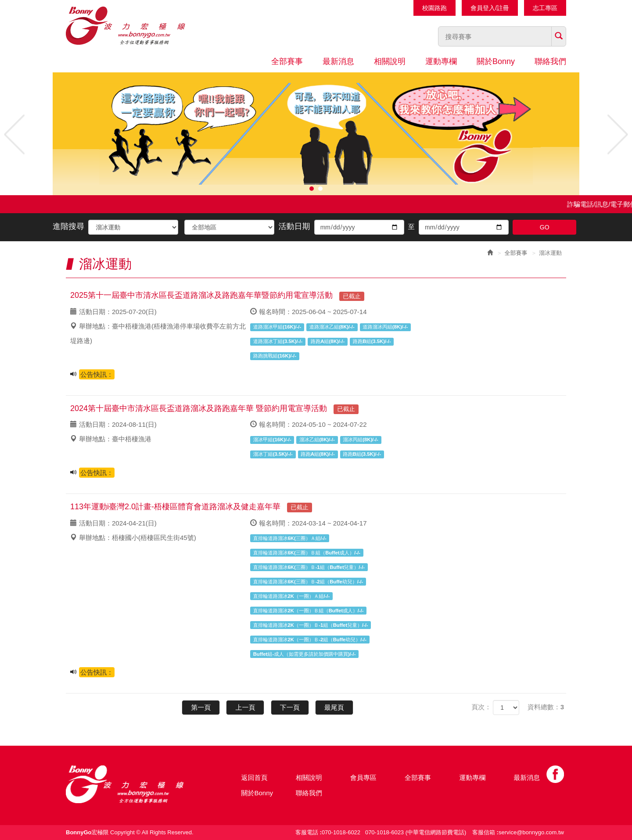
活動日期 (294, 226)
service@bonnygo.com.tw (531, 832)
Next (618, 134)
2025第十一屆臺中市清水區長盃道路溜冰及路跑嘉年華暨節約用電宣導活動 (217, 295)
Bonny (138, 784)
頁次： (481, 707)
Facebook (555, 774)
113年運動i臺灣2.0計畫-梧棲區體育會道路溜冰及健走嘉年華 (191, 507)
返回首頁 (255, 777)
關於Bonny (496, 61)
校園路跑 (434, 8)
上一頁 (245, 707)
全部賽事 (287, 61)
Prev (14, 134)
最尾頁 (334, 707)
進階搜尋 (68, 226)
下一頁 (290, 707)
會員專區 (363, 777)
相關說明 (390, 61)
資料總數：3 (546, 707)
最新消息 (338, 61)
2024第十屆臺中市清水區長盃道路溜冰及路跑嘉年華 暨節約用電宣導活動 (214, 408)
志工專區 (545, 8)
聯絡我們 (550, 61)
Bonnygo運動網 (138, 26)
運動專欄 (441, 61)
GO (545, 227)
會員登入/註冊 (490, 8)
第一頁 (201, 707)
